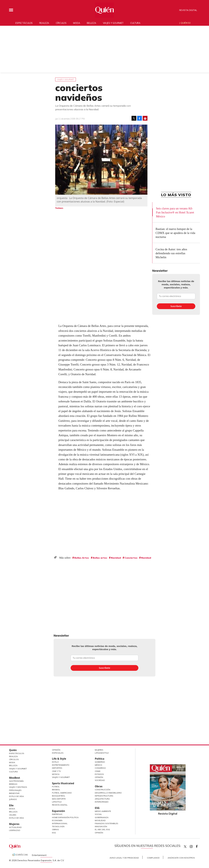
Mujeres (14, 824)
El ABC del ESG (102, 829)
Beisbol (56, 790)
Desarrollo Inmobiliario (108, 793)
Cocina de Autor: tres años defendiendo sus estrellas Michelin (171, 253)
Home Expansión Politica (65, 817)
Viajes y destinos (18, 787)
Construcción (103, 790)
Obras (55, 829)
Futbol (56, 787)
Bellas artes (100, 558)
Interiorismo (102, 802)
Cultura (135, 23)
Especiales (58, 753)
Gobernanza (102, 817)
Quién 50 (186, 23)
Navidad (116, 558)
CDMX (98, 771)
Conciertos (131, 558)
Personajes (15, 790)
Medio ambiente (103, 811)
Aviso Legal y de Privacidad (124, 858)
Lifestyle (57, 802)
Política (99, 759)
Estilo (55, 762)
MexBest (15, 778)
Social (98, 814)
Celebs (13, 815)
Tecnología (58, 826)
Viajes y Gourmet (18, 769)
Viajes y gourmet (113, 23)
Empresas (57, 814)
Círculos (61, 23)
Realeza (44, 23)
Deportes (57, 768)
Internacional (60, 823)
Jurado (13, 799)
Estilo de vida (16, 818)
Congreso (100, 768)
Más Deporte (59, 799)
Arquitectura (102, 799)
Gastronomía (16, 781)
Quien (185, 847)
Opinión (56, 750)
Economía (57, 820)
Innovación (101, 826)
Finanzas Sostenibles (106, 823)
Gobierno (100, 762)
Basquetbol (59, 796)
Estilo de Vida (16, 796)
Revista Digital (188, 10)
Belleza (92, 23)
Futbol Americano (62, 793)
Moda (77, 23)
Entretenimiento (61, 765)
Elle (11, 805)
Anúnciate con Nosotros (181, 858)
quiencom (194, 846)
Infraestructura (104, 796)
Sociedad (100, 780)
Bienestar (14, 793)
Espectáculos (24, 23)
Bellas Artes (82, 558)
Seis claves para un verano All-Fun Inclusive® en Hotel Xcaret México (175, 212)
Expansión (59, 811)
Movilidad (100, 820)
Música (56, 774)
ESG (54, 833)
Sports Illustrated (63, 783)
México (98, 765)
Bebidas (13, 784)
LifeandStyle (102, 753)
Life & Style (59, 759)
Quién (13, 750)
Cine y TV (56, 771)
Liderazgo (15, 830)
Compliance (153, 858)
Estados (99, 774)
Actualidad (15, 827)
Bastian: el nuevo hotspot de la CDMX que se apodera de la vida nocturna (175, 233)
